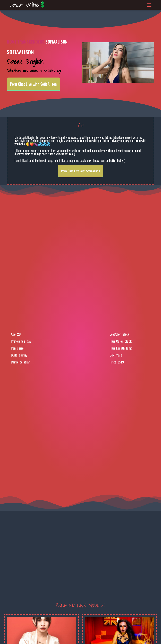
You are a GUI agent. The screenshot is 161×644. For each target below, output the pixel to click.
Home (12, 42)
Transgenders (31, 42)
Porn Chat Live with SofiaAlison (33, 84)
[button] (149, 5)
